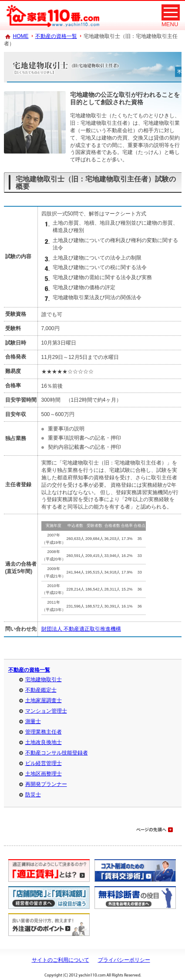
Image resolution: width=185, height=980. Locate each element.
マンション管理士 (46, 711)
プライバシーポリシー (124, 960)
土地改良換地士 (44, 742)
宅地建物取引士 (44, 680)
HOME (21, 36)
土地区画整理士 (44, 774)
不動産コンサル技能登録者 (57, 753)
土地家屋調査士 (44, 700)
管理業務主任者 (44, 732)
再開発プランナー (46, 784)
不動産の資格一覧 (56, 36)
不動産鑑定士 (41, 690)
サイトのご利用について (61, 960)
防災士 (33, 795)
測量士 (33, 721)
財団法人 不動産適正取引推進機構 (81, 629)
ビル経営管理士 (44, 763)
